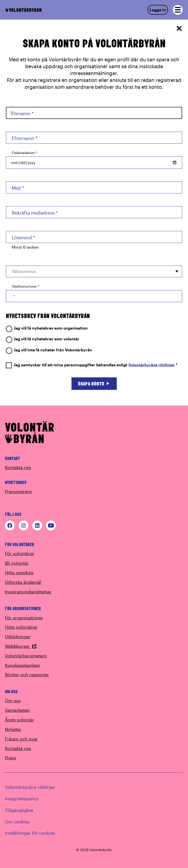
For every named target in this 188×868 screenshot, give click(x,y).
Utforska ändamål (23, 582)
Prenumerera (18, 491)
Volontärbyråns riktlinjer (152, 365)
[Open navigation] (178, 10)
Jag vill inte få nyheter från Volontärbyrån (49, 350)
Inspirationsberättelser (28, 592)
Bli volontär (17, 563)
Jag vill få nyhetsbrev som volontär (43, 339)
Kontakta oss (18, 467)
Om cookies (17, 822)
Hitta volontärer (21, 627)
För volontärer (20, 553)
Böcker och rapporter (27, 675)
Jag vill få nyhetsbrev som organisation (47, 328)
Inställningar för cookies (30, 833)
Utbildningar (18, 637)
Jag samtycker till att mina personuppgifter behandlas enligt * (92, 365)
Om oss (13, 701)
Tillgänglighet (19, 810)
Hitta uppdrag (19, 573)
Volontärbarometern (26, 656)
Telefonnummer (26, 286)
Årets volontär (20, 720)
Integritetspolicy (22, 799)
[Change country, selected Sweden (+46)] (11, 296)
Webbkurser (21, 646)
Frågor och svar (21, 739)
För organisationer (24, 618)
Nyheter (13, 729)
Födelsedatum (25, 153)
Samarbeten (17, 710)
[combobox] (94, 271)
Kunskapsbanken (22, 665)
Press (10, 758)
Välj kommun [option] (24, 271)
